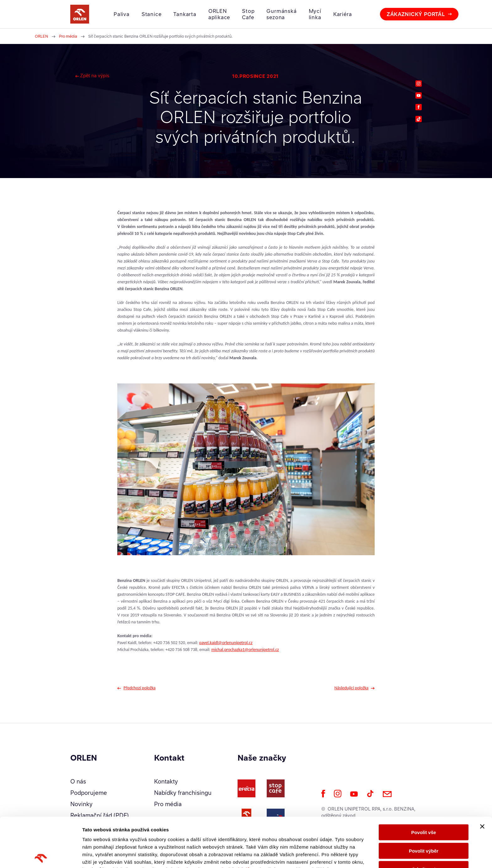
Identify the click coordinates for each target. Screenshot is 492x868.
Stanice (152, 14)
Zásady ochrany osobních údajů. (213, 820)
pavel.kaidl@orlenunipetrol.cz (226, 643)
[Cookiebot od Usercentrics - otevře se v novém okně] (41, 856)
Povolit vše (423, 783)
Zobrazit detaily (332, 856)
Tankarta (185, 14)
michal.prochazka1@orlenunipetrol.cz (245, 650)
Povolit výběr (424, 801)
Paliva (122, 14)
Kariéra (343, 14)
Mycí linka (315, 14)
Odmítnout (424, 819)
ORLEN (41, 36)
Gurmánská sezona (281, 14)
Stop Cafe (248, 14)
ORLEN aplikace (219, 14)
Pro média (68, 36)
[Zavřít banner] (482, 777)
